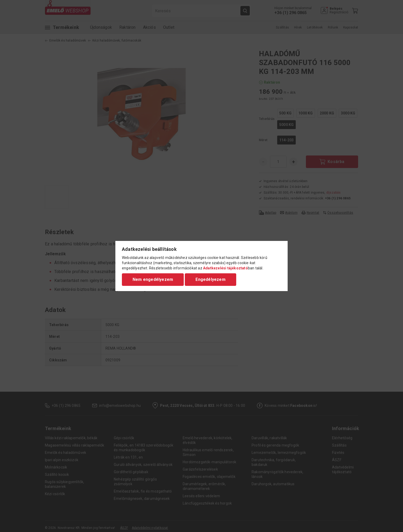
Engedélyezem (210, 279)
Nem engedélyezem (153, 279)
